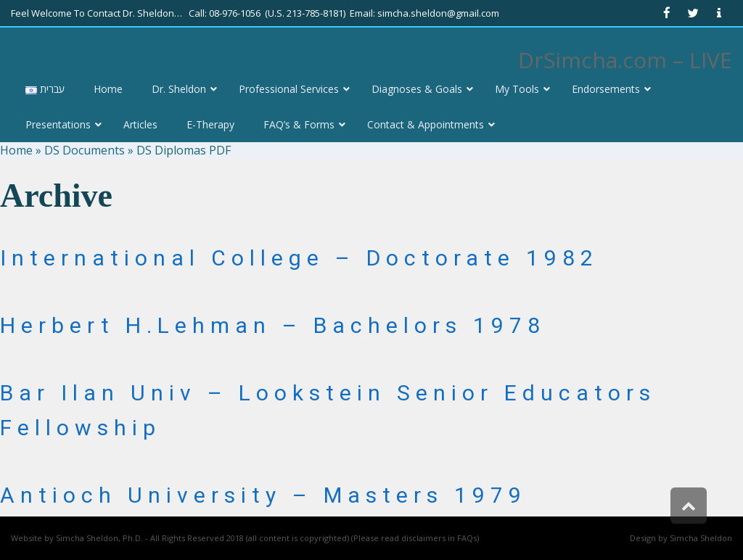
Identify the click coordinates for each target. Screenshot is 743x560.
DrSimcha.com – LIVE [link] (625, 60)
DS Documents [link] (85, 150)
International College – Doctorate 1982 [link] (299, 258)
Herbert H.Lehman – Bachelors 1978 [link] (273, 325)
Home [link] (16, 150)
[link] (667, 13)
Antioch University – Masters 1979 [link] (263, 495)
